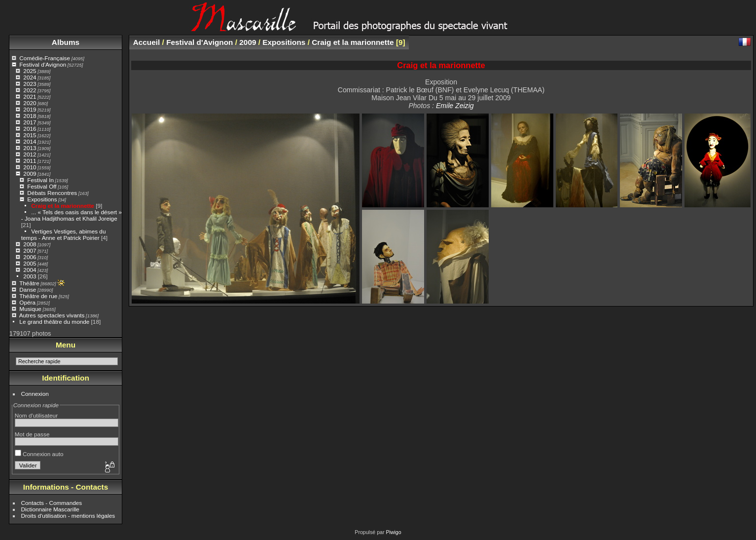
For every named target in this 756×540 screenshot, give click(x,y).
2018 (30, 116)
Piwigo (393, 532)
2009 (30, 174)
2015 (30, 135)
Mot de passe (32, 434)
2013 (30, 148)
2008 (30, 244)
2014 (30, 141)
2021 (30, 96)
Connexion (35, 394)
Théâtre (29, 283)
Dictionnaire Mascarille (50, 509)
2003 (30, 276)
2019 (30, 109)
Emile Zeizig (455, 106)
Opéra (27, 302)
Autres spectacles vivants (52, 315)
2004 (30, 270)
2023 (30, 84)
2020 (30, 103)
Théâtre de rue (38, 296)
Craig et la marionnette (63, 206)
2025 (30, 71)
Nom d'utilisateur (36, 415)
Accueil (147, 42)
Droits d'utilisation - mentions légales (68, 516)
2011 (30, 161)
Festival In (40, 180)
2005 (30, 263)
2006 (30, 257)
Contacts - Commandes (52, 503)
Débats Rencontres (52, 193)
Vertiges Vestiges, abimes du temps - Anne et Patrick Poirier (64, 234)
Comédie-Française (45, 58)
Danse (28, 289)
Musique (30, 309)
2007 (30, 251)
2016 (30, 129)
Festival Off (42, 186)
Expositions (42, 199)
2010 (30, 167)
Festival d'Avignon (43, 64)
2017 (30, 122)
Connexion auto (39, 454)
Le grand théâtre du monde (54, 322)
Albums (66, 42)
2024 (30, 77)
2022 (30, 90)
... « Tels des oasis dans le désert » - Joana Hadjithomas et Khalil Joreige (72, 215)
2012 (30, 154)
